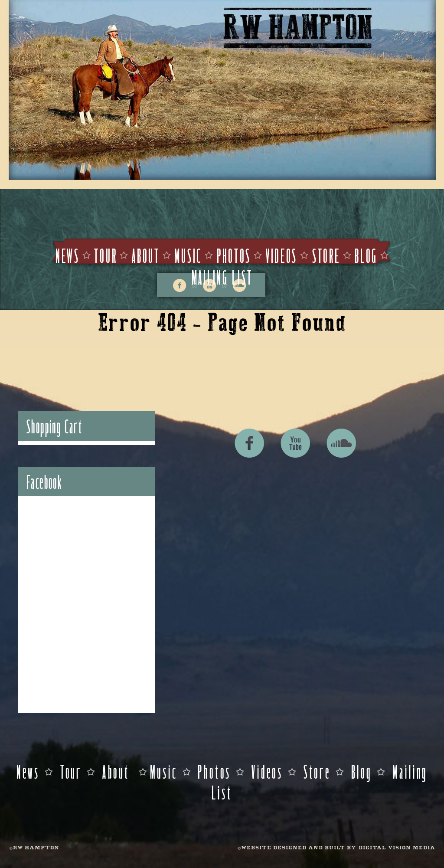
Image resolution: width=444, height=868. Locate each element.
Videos (282, 255)
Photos (234, 255)
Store (326, 255)
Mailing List (222, 277)
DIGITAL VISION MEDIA (397, 848)
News (68, 255)
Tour (106, 255)
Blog (366, 255)
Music (188, 255)
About (146, 255)
